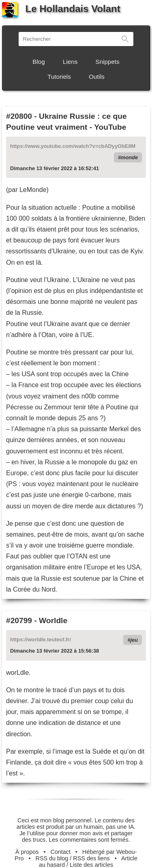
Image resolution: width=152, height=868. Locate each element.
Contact (60, 852)
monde (129, 157)
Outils (97, 77)
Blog (39, 62)
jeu (134, 640)
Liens (70, 62)
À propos (27, 852)
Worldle (53, 620)
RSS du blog (52, 858)
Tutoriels (59, 77)
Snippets (108, 62)
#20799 (19, 620)
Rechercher (125, 39)
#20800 (19, 116)
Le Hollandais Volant (61, 9)
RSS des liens (91, 858)
